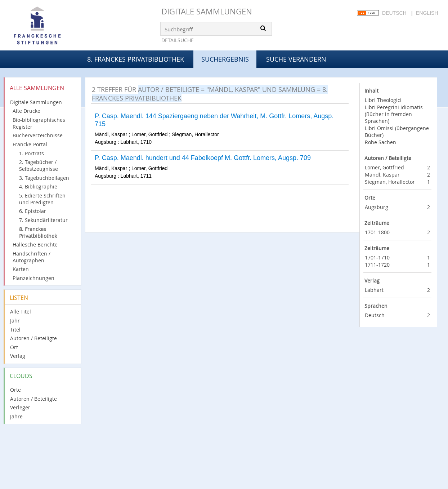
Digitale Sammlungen (207, 11)
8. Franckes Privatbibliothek (136, 59)
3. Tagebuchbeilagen (44, 178)
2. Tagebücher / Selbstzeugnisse (39, 165)
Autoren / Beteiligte (33, 338)
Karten (21, 269)
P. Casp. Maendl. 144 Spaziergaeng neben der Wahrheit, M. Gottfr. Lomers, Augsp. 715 (214, 120)
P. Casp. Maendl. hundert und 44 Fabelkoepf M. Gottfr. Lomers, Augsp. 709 (203, 158)
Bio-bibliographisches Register (39, 123)
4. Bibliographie (38, 186)
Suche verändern (296, 59)
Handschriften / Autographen (32, 257)
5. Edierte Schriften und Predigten (42, 199)
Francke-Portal (30, 144)
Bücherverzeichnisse (38, 135)
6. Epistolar (33, 211)
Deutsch (394, 13)
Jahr (15, 321)
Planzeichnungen (33, 278)
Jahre (16, 416)
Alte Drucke (26, 111)
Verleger (20, 407)
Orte (15, 390)
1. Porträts (32, 153)
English (427, 13)
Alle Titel (21, 312)
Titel (15, 330)
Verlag (18, 356)
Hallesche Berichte (35, 244)
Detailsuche (178, 40)
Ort (14, 347)
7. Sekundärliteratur (43, 220)
